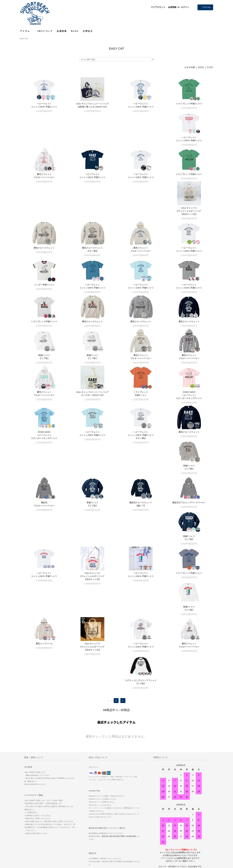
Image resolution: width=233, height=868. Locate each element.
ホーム (25, 808)
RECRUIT (155, 812)
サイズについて (157, 808)
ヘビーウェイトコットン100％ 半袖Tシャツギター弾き (44, 408)
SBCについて (45, 31)
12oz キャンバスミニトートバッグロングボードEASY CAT (189, 329)
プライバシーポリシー (31, 829)
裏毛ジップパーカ (92, 521)
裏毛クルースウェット (141, 177)
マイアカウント (158, 7)
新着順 (210, 67)
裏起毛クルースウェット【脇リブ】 (92, 446)
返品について (27, 824)
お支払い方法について (31, 812)
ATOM (95, 829)
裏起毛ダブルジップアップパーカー (141, 444)
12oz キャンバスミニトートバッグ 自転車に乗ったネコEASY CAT (92, 105)
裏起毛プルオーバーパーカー (189, 406)
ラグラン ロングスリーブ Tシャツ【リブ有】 (92, 563)
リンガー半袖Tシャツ (141, 217)
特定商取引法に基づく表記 (33, 820)
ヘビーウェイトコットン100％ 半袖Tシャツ (44, 105)
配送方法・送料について (32, 816)
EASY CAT (24, 39)
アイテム (27, 31)
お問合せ (88, 31)
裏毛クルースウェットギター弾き (189, 179)
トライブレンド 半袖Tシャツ (44, 366)
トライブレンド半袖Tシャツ (189, 104)
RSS (88, 829)
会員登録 (172, 7)
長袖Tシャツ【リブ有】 (141, 292)
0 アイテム (205, 7)
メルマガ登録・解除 (94, 824)
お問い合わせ (27, 833)
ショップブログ (93, 808)
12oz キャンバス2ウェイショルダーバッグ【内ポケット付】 (92, 180)
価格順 (201, 67)
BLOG (75, 31)
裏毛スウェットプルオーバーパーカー (92, 142)
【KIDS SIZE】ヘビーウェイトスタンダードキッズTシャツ (92, 368)
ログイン (185, 7)
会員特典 (62, 31)
